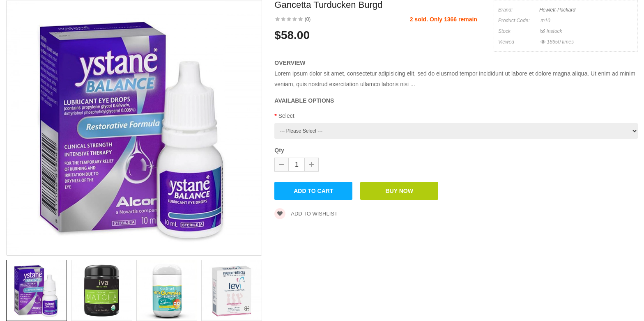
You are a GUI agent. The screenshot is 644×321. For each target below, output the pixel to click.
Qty (279, 150)
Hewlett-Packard (557, 10)
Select (286, 116)
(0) (308, 19)
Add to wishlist (306, 214)
